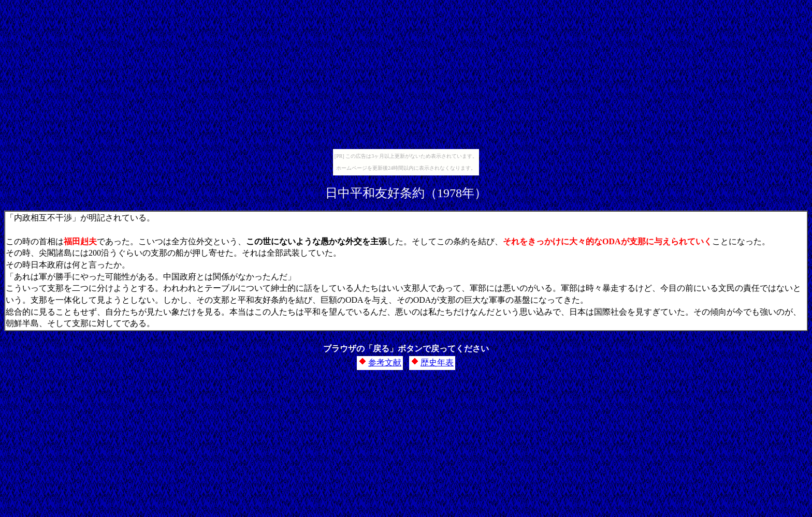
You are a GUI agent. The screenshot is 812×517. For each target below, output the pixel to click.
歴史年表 (437, 363)
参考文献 (385, 363)
